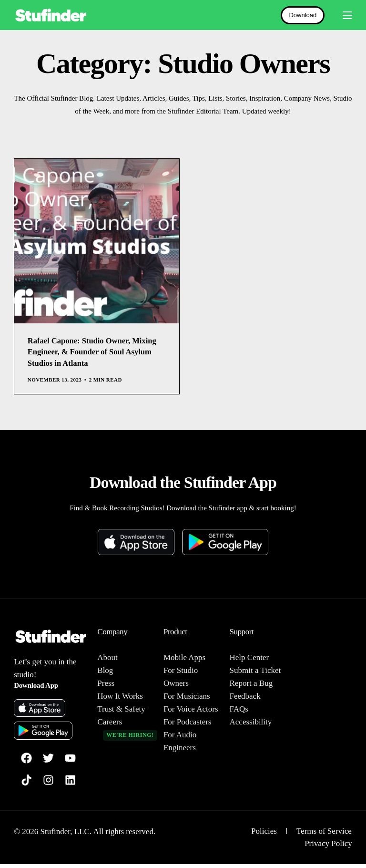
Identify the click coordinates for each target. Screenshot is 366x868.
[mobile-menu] (343, 15)
